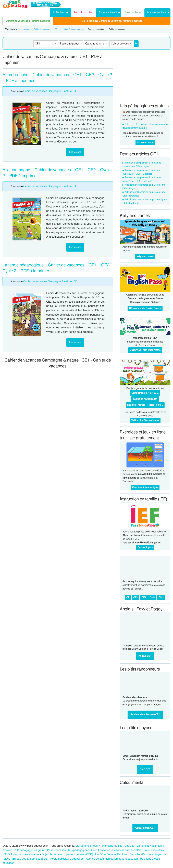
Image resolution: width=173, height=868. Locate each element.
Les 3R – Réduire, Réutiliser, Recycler (118, 854)
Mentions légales (112, 846)
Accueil (26, 29)
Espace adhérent (108, 12)
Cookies (129, 846)
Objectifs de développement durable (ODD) (67, 854)
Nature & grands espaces (73, 29)
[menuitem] (60, 13)
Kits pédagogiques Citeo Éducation (89, 850)
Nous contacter (133, 12)
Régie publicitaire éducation (67, 859)
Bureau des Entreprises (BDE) (30, 859)
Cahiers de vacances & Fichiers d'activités (28, 21)
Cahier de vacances (42, 29)
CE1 (57, 29)
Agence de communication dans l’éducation (112, 859)
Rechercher (60, 12)
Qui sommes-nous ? (88, 846)
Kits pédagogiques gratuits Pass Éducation (40, 850)
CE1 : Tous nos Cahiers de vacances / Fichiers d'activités (112, 21)
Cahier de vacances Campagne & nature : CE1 (51, 91)
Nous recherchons (157, 12)
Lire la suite (75, 152)
